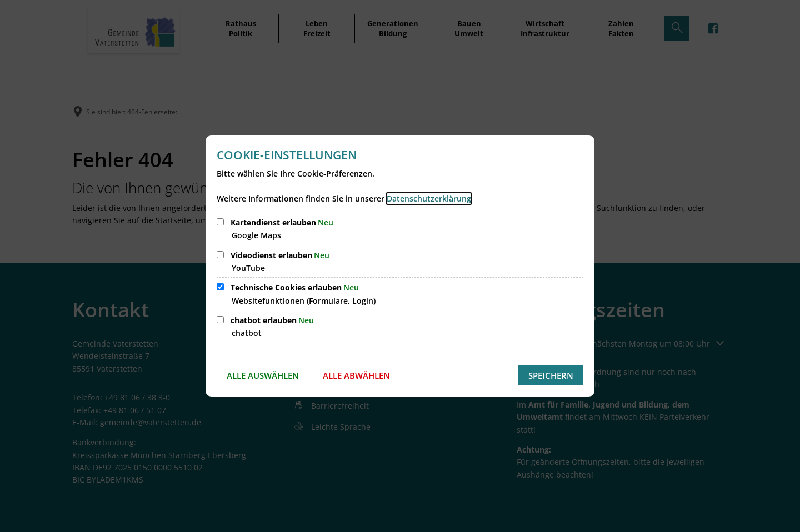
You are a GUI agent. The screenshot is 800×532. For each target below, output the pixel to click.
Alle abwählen (356, 375)
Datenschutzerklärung (429, 199)
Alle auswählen (263, 375)
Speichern (551, 375)
